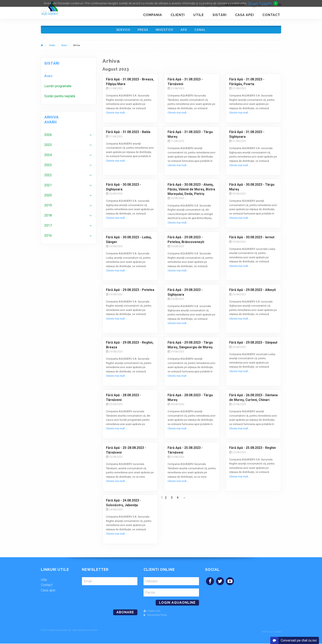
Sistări (220, 15)
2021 (48, 187)
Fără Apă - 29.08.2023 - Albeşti (252, 292)
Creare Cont (152, 613)
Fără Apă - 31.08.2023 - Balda (128, 134)
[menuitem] (69, 78)
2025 (48, 147)
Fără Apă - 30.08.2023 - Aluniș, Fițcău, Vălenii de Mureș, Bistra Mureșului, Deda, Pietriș (191, 191)
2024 (48, 157)
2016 (48, 238)
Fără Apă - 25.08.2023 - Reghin (252, 450)
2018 (48, 217)
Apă (185, 31)
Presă (142, 31)
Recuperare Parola (155, 617)
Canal (202, 31)
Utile (199, 15)
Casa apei (244, 15)
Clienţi (178, 15)
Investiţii (165, 31)
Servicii (121, 31)
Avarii (64, 47)
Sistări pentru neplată (60, 98)
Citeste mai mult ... (117, 115)
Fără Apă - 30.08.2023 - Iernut (252, 239)
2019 (48, 207)
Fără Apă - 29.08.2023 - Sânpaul (253, 345)
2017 (48, 228)
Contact (271, 15)
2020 (48, 197)
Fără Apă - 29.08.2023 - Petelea (130, 292)
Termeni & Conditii (260, 3)
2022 (48, 177)
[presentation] (110, 598)
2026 (48, 137)
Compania (153, 15)
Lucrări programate (58, 88)
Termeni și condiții (271, 632)
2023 (48, 167)
